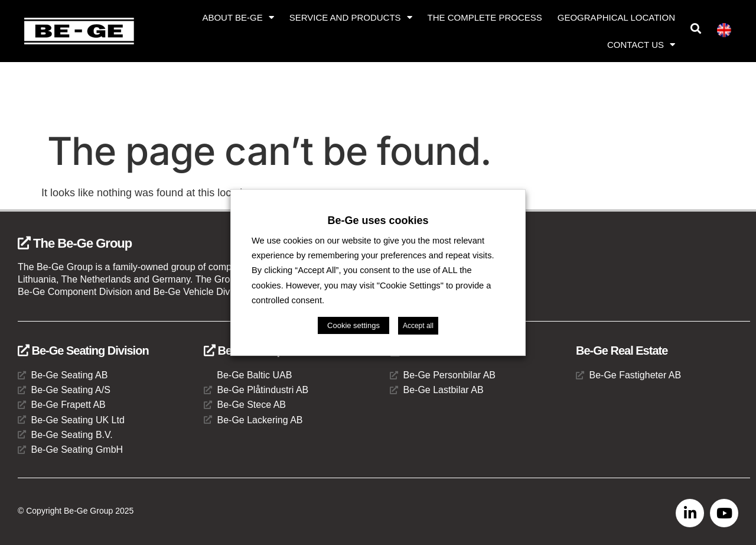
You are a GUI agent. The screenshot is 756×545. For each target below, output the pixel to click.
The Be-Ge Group (75, 243)
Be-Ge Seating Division (83, 351)
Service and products (351, 17)
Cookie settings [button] (353, 325)
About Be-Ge (238, 17)
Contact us (641, 45)
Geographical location (616, 17)
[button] (695, 29)
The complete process (485, 17)
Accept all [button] (418, 326)
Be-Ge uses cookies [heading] (378, 220)
